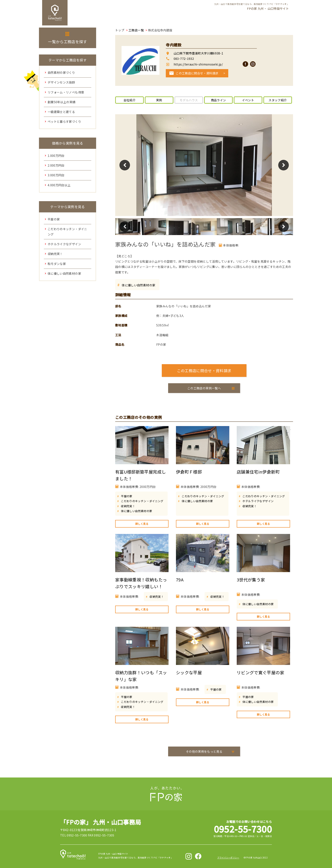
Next (284, 165)
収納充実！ (128, 506)
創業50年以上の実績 (62, 102)
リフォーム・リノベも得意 (66, 92)
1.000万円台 (56, 156)
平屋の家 (127, 496)
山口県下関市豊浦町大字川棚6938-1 (199, 53)
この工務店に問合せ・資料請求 (197, 73)
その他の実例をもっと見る (204, 751)
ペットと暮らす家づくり (64, 121)
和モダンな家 (57, 264)
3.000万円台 (56, 175)
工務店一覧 (136, 30)
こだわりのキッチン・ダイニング (142, 501)
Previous (125, 165)
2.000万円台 (56, 165)
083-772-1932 (184, 59)
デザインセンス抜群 (61, 82)
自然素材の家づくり (61, 72)
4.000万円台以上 (59, 185)
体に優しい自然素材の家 (138, 285)
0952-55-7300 (243, 829)
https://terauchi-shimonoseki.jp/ (198, 64)
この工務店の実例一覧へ (204, 388)
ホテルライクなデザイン (258, 501)
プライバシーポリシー (228, 858)
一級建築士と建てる (61, 112)
